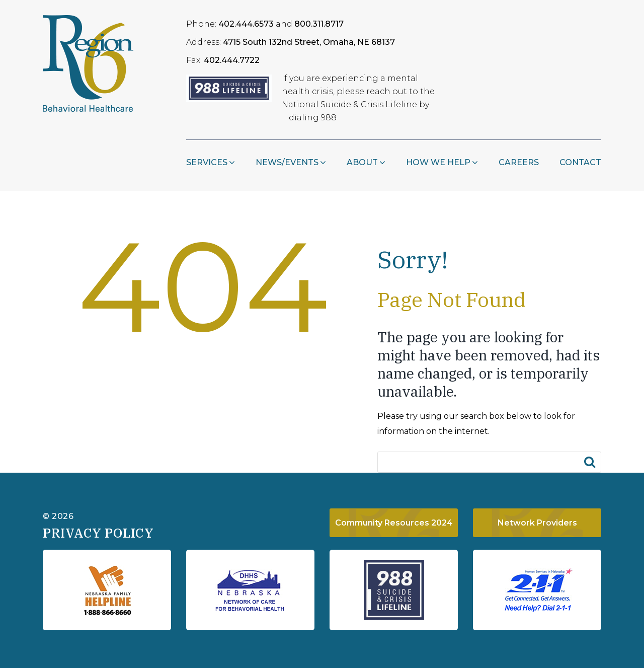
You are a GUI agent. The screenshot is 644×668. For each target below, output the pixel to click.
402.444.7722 (232, 60)
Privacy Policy (98, 533)
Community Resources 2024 (394, 523)
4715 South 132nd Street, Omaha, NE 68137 (309, 42)
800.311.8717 (319, 24)
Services (207, 162)
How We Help (438, 162)
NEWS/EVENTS (287, 162)
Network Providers (537, 523)
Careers (519, 162)
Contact (580, 162)
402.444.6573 (246, 24)
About (362, 162)
